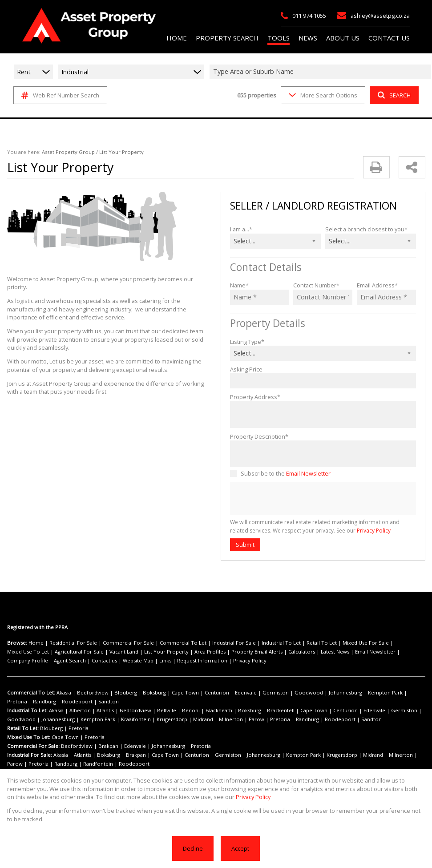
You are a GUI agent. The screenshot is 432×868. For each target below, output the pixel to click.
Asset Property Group (62, 152)
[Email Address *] (386, 297)
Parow (194, 719)
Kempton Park (340, 693)
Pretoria (368, 693)
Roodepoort (20, 702)
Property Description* (257, 436)
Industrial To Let (252, 643)
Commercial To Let (166, 643)
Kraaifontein (92, 719)
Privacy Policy (349, 531)
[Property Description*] (323, 454)
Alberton (77, 711)
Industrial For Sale (211, 643)
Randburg (392, 693)
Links (46, 661)
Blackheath (194, 711)
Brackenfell (248, 711)
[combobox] (322, 72)
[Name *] (260, 297)
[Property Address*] (323, 415)
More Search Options (322, 95)
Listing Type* (246, 341)
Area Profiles (145, 652)
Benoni (170, 711)
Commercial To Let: (30, 693)
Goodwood (272, 693)
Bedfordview (87, 693)
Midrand (149, 719)
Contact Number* (315, 285)
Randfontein (46, 764)
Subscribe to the (283, 473)
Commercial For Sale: (33, 746)
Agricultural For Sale (30, 652)
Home (35, 643)
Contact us (402, 652)
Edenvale (219, 693)
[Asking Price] (323, 381)
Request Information (78, 661)
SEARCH (393, 95)
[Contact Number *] (323, 297)
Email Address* (376, 285)
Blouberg (115, 693)
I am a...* (241, 229)
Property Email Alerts (186, 652)
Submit (245, 544)
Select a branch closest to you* (364, 229)
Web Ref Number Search (59, 95)
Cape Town (166, 693)
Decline (193, 848)
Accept (240, 848)
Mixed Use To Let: (28, 737)
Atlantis (98, 711)
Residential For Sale (68, 643)
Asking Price (246, 369)
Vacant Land (70, 652)
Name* (239, 285)
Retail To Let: (23, 728)
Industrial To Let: (27, 711)
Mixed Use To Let (372, 643)
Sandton (46, 702)
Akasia (62, 693)
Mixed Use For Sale (327, 643)
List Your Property (107, 652)
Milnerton (173, 719)
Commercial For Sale (118, 643)
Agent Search (371, 652)
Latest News (257, 652)
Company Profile (334, 652)
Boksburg (139, 693)
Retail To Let (288, 643)
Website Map (22, 661)
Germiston (245, 693)
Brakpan (100, 746)
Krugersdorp (122, 719)
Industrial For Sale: (30, 755)
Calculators (226, 652)
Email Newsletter (305, 473)
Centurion (194, 693)
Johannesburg (304, 693)
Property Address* (253, 397)
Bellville (149, 711)
